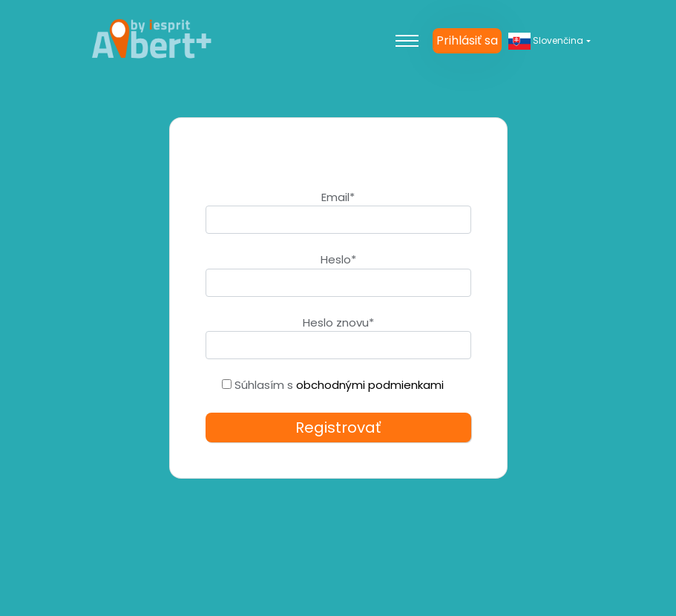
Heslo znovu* (338, 322)
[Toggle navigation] (407, 41)
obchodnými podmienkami (370, 385)
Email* (338, 197)
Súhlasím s (333, 385)
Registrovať (338, 427)
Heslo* (338, 259)
